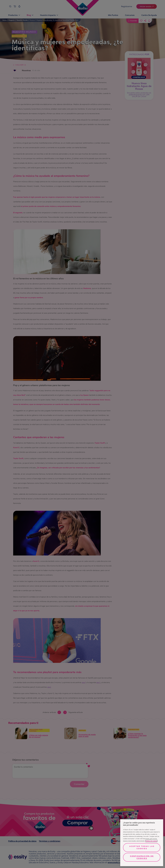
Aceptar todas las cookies (142, 847)
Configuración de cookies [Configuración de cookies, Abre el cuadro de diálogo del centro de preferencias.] (142, 857)
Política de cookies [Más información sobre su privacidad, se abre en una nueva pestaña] (151, 841)
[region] (142, 843)
